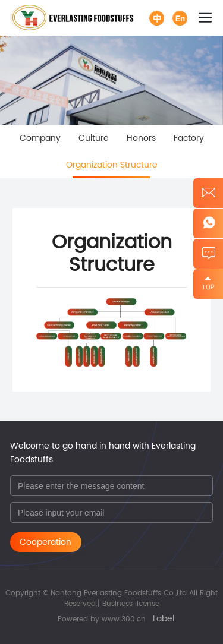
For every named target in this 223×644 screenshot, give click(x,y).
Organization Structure (112, 165)
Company (40, 138)
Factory (189, 138)
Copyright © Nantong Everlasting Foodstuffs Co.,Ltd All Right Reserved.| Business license (111, 599)
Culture (94, 138)
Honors (141, 138)
